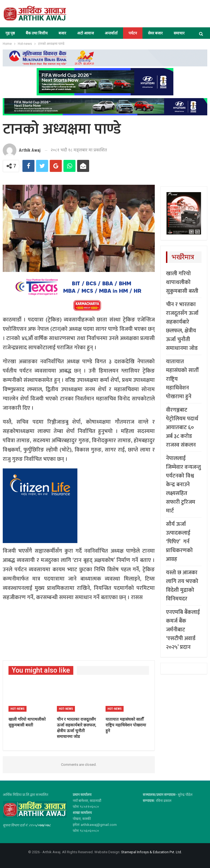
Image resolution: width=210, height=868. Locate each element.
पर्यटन (133, 33)
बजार (62, 33)
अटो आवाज (85, 33)
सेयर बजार (155, 33)
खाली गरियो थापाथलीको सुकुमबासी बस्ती (182, 282)
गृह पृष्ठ (10, 33)
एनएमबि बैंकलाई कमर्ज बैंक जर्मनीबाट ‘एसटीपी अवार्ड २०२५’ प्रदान (183, 630)
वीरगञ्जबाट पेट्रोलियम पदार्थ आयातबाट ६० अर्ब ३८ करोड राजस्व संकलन (182, 427)
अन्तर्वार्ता (111, 33)
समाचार (179, 33)
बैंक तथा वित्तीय (37, 33)
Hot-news (17, 709)
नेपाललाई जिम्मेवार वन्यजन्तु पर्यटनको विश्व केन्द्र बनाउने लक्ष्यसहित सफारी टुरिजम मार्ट (183, 485)
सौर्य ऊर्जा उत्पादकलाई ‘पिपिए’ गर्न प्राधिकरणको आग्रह (179, 542)
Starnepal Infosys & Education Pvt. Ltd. (151, 852)
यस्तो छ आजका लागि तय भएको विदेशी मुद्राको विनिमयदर (182, 586)
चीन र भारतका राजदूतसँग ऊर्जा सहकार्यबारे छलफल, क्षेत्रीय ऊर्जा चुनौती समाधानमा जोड (182, 326)
